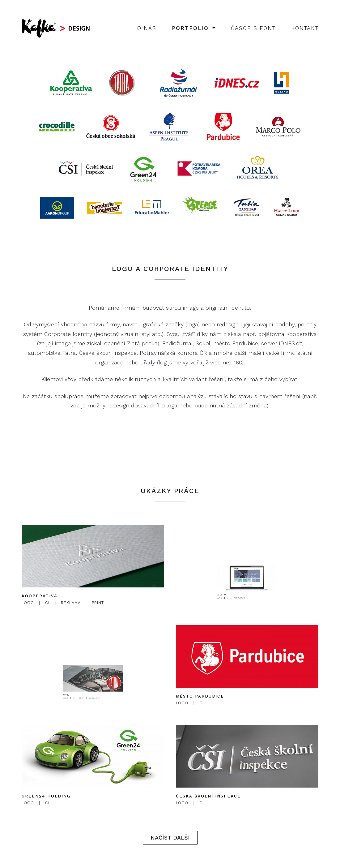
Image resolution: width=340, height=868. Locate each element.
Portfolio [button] (191, 28)
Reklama (71, 603)
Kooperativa (40, 596)
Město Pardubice (200, 696)
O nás (147, 28)
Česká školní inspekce (208, 796)
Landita (239, 615)
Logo (28, 603)
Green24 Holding (46, 796)
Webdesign (245, 616)
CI (47, 603)
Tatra (85, 715)
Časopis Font (253, 28)
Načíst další (170, 838)
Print (98, 603)
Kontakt (305, 28)
